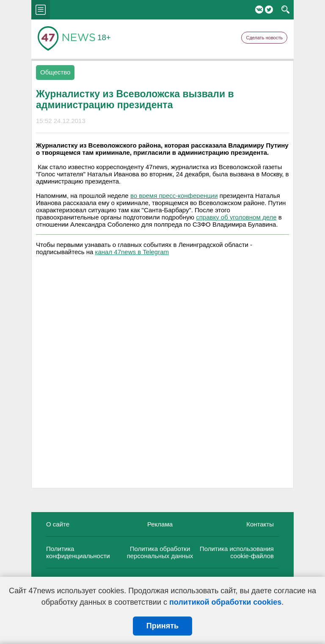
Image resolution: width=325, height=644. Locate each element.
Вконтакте (259, 10)
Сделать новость (264, 38)
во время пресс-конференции (174, 196)
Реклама (160, 524)
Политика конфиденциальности (78, 552)
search (285, 10)
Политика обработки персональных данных (160, 552)
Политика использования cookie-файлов (237, 552)
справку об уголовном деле (236, 217)
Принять (162, 626)
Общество (55, 72)
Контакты (260, 524)
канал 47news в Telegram (132, 252)
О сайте (58, 524)
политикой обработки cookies (225, 602)
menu (41, 10)
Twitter (269, 10)
